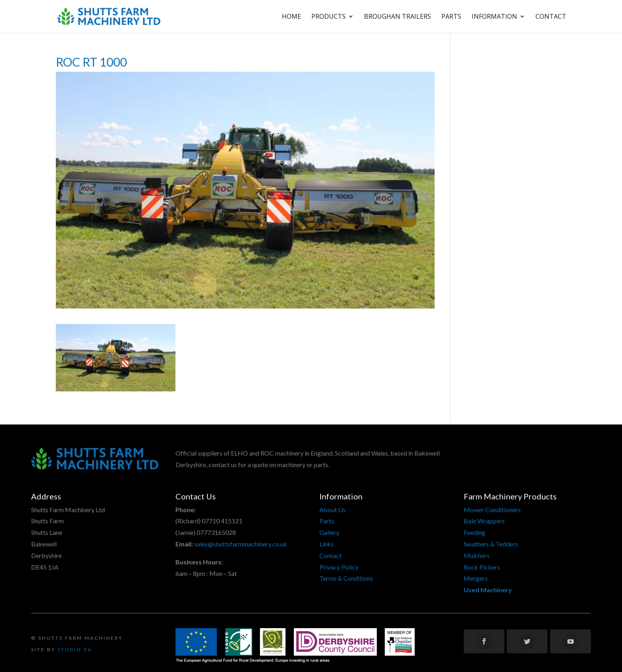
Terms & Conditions (346, 578)
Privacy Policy (339, 567)
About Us (333, 510)
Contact (551, 17)
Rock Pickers (482, 567)
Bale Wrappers (484, 521)
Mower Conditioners (492, 510)
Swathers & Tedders (491, 544)
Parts (451, 17)
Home (291, 17)
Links (327, 544)
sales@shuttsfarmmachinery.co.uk (241, 544)
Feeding (474, 532)
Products (329, 17)
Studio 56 (75, 649)
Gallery (329, 532)
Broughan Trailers (398, 17)
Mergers (476, 578)
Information (494, 17)
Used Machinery (488, 590)
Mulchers (477, 555)
